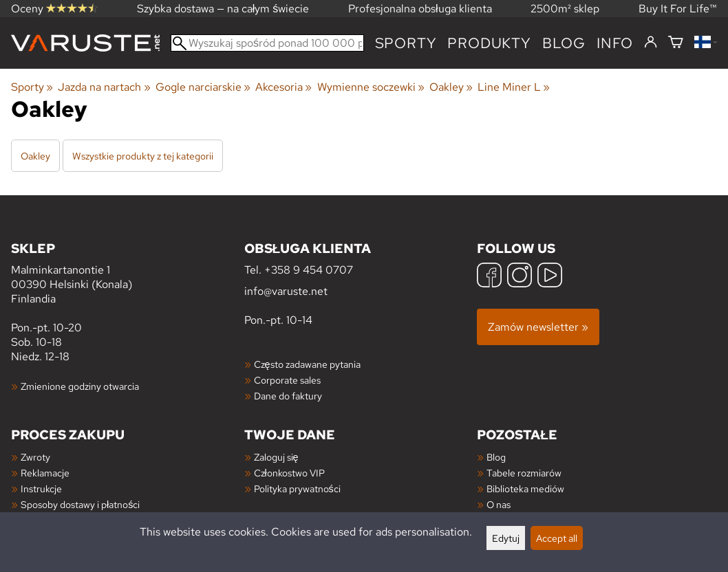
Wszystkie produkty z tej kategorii (143, 156)
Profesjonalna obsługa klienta (420, 9)
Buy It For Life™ (678, 9)
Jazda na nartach (104, 87)
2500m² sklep (565, 9)
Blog (496, 457)
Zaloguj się (276, 457)
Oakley (451, 87)
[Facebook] (489, 277)
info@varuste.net (286, 291)
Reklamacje (45, 473)
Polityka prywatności (297, 488)
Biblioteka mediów (525, 488)
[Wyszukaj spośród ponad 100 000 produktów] (267, 43)
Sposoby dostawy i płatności (80, 504)
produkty (489, 43)
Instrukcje (41, 488)
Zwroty (35, 457)
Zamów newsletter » (538, 327)
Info (615, 43)
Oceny (54, 9)
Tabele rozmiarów (524, 473)
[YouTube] (550, 277)
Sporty (406, 43)
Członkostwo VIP (289, 473)
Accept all (557, 538)
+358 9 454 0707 (309, 270)
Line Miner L (514, 87)
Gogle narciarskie (203, 87)
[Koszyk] (676, 43)
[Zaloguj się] (651, 43)
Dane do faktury (288, 396)
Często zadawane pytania (307, 364)
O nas (499, 504)
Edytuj (506, 538)
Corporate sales (287, 380)
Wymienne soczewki (371, 87)
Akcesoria (283, 87)
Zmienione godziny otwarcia (80, 386)
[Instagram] (520, 277)
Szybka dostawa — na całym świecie (223, 9)
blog (564, 43)
